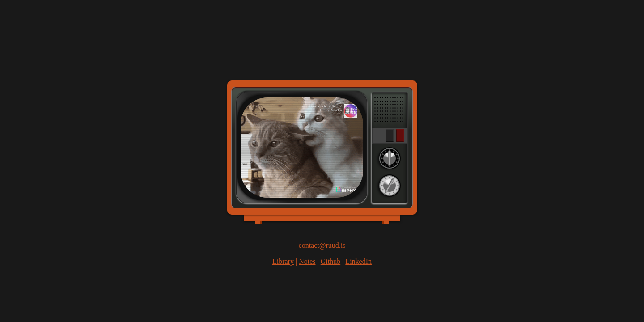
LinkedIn (358, 261)
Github (330, 261)
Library (283, 261)
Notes (307, 261)
